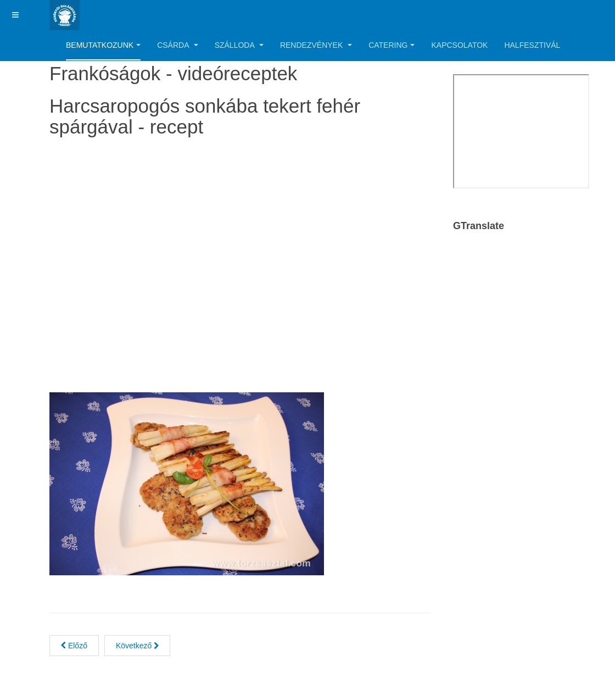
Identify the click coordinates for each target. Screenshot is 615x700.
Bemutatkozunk (103, 45)
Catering (392, 45)
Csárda (177, 45)
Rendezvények (316, 45)
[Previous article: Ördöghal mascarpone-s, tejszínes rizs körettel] (74, 646)
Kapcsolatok (459, 45)
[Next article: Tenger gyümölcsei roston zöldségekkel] (137, 646)
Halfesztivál (532, 45)
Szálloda (239, 45)
